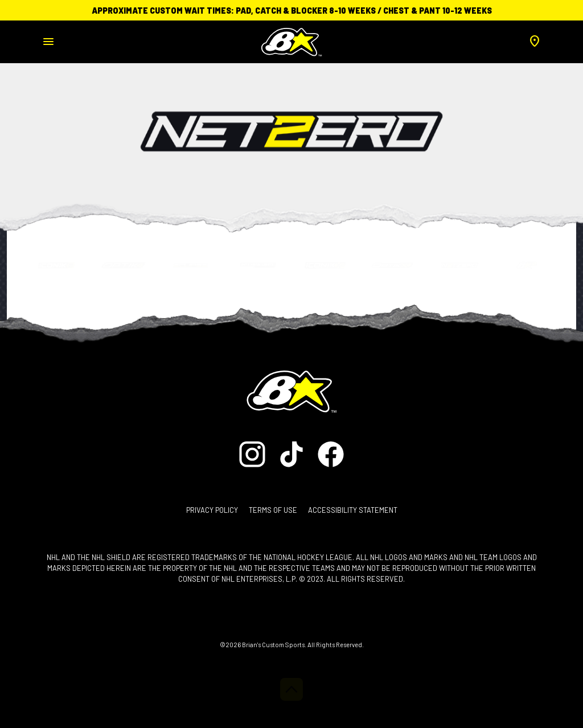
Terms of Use (273, 510)
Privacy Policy (212, 510)
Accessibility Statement (353, 510)
